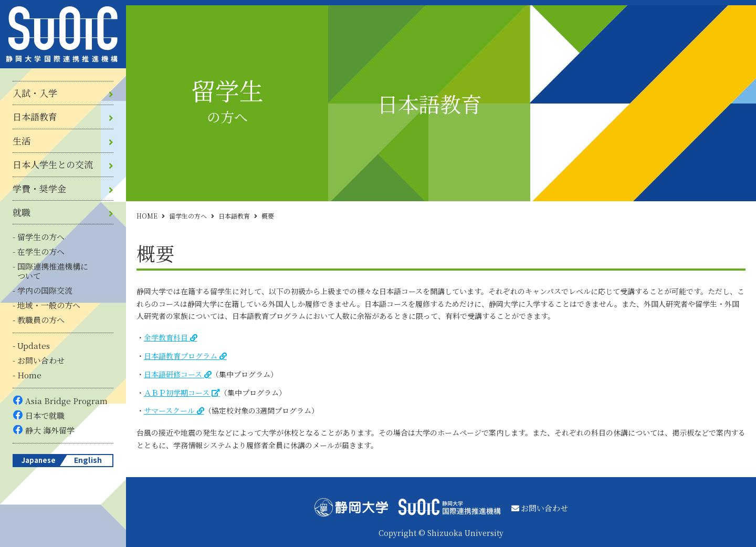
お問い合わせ (41, 360)
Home (29, 375)
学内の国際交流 (45, 290)
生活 (22, 141)
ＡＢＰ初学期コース (177, 393)
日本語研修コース (173, 374)
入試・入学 (35, 93)
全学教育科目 (166, 337)
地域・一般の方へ (49, 305)
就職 (22, 212)
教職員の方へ (41, 320)
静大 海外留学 (50, 430)
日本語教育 (35, 117)
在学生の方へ (41, 251)
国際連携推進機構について (53, 271)
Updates (34, 345)
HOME (147, 216)
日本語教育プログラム (181, 356)
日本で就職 (45, 415)
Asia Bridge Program (66, 401)
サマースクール (169, 410)
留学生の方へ (41, 237)
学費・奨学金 (39, 189)
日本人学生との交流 (53, 164)
